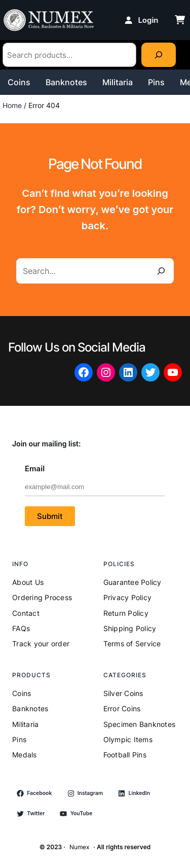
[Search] (159, 55)
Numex (79, 847)
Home (12, 105)
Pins (156, 82)
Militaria (118, 82)
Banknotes (66, 82)
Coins (19, 82)
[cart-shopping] (180, 20)
